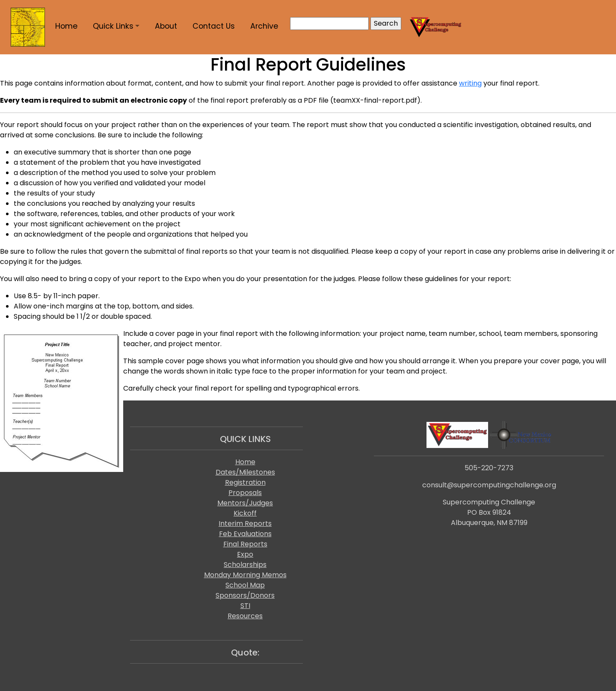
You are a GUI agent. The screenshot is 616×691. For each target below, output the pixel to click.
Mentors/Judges (245, 503)
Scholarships (245, 565)
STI (245, 606)
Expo (245, 554)
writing (470, 83)
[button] (116, 26)
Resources (245, 616)
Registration (245, 482)
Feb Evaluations (245, 534)
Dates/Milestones (245, 472)
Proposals (245, 493)
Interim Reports (245, 523)
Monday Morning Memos (245, 575)
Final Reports (245, 544)
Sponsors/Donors (245, 595)
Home (245, 462)
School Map (245, 585)
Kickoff (245, 513)
